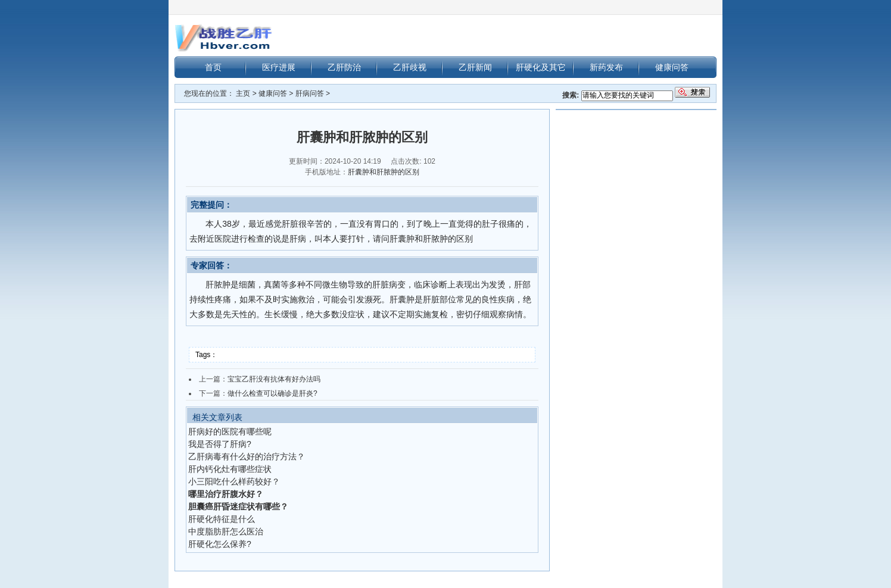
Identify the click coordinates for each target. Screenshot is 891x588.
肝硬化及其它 (541, 67)
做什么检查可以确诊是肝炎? (272, 393)
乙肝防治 (344, 67)
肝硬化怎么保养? (220, 544)
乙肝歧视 (410, 67)
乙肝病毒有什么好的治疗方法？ (247, 456)
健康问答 (672, 67)
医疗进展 (279, 67)
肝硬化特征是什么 (222, 519)
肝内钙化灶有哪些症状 (230, 469)
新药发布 (606, 67)
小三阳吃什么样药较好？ (234, 481)
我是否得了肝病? (220, 444)
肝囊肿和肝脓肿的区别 (384, 172)
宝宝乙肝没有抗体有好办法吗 (274, 379)
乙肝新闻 (475, 67)
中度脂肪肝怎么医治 (226, 531)
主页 (243, 93)
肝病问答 (310, 93)
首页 (213, 67)
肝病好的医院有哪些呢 (230, 431)
